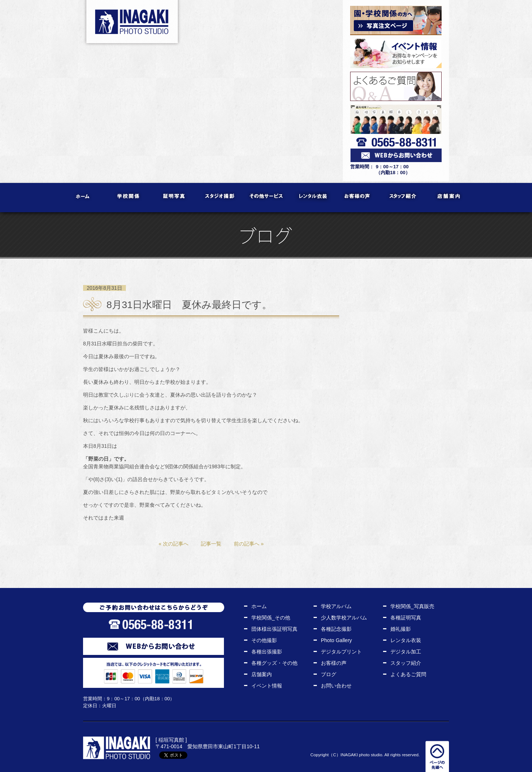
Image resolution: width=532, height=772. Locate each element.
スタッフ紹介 (403, 198)
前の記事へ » (249, 544)
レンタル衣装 (312, 198)
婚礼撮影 (401, 629)
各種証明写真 (406, 618)
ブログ (329, 674)
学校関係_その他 (271, 618)
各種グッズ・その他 (274, 663)
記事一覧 (211, 544)
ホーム (83, 198)
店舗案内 (449, 198)
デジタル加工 (406, 652)
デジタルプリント (341, 652)
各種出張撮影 (267, 652)
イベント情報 (267, 686)
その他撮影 (264, 640)
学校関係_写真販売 (412, 606)
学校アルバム (336, 606)
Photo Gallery (336, 640)
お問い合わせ (336, 686)
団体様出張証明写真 (274, 629)
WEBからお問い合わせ (153, 646)
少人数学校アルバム (344, 618)
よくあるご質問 (408, 674)
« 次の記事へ (173, 544)
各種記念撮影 (336, 629)
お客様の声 (358, 198)
